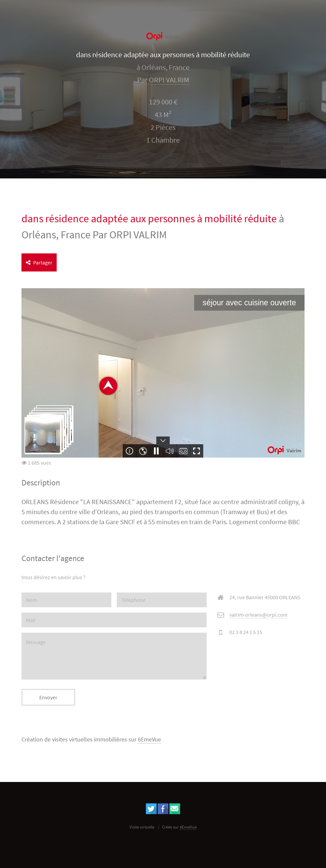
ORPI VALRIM (169, 80)
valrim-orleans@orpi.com (258, 615)
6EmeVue (149, 739)
